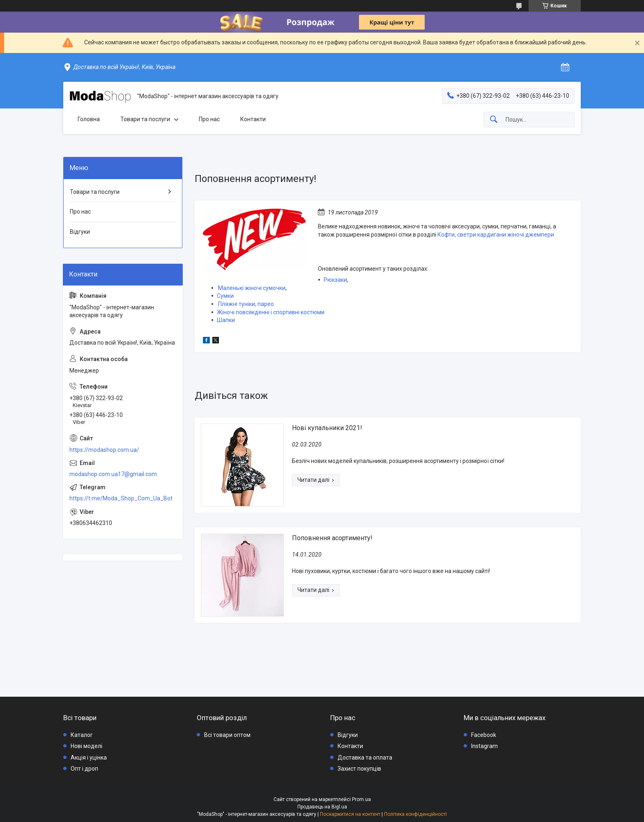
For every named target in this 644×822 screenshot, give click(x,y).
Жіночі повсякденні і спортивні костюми (271, 312)
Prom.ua (361, 799)
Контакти (253, 119)
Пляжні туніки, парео (246, 304)
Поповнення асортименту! (332, 538)
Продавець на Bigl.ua (322, 807)
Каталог (82, 735)
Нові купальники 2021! (327, 428)
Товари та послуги (145, 119)
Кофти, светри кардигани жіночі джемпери (496, 235)
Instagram (484, 746)
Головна (89, 119)
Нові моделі (86, 746)
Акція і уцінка (89, 758)
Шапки (226, 320)
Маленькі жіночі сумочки (252, 288)
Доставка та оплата (365, 758)
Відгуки (80, 232)
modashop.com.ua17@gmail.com (113, 474)
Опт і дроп (84, 769)
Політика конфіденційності (415, 814)
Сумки (225, 296)
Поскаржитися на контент (350, 814)
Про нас (209, 119)
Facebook (484, 735)
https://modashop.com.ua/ (104, 450)
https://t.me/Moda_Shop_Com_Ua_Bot (121, 498)
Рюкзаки (335, 280)
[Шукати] (494, 120)
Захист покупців (359, 769)
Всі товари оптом (227, 735)
